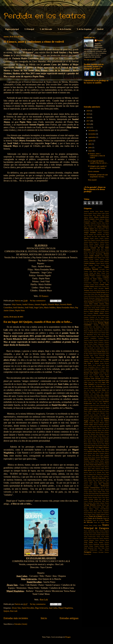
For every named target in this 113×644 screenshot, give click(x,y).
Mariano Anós (95, 434)
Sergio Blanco (88, 509)
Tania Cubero (97, 513)
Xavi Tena (97, 548)
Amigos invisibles (90, 233)
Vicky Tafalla (88, 542)
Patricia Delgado (88, 474)
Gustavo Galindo (100, 350)
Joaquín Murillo (104, 375)
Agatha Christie (93, 213)
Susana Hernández (104, 511)
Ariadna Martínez (99, 246)
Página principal (12, 29)
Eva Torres (103, 321)
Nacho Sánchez (96, 457)
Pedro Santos (87, 478)
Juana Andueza (92, 400)
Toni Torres (93, 535)
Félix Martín (105, 327)
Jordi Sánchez (18, 308)
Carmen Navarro (94, 265)
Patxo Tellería (97, 474)
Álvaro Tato (16, 608)
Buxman (106, 254)
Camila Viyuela (94, 256)
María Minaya (88, 432)
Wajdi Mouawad (89, 548)
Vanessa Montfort (89, 540)
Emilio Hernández (89, 309)
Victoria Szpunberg (94, 544)
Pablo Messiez (88, 470)
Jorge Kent (98, 382)
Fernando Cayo (98, 329)
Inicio (44, 618)
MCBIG (107, 442)
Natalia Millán (95, 461)
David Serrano (101, 292)
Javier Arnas (105, 365)
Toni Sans (87, 535)
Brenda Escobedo (89, 254)
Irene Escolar (93, 359)
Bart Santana (105, 250)
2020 (88, 111)
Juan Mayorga (102, 398)
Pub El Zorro (105, 488)
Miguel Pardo (100, 449)
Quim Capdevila (93, 490)
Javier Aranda (97, 365)
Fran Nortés (100, 336)
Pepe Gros (102, 480)
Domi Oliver (91, 294)
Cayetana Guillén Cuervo (93, 267)
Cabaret (86, 256)
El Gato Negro (91, 300)
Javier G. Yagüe (100, 367)
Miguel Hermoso (104, 447)
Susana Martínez (88, 513)
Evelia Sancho (93, 323)
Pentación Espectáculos (99, 478)
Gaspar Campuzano (99, 344)
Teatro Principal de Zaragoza (96, 527)
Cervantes (102, 269)
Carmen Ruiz (105, 265)
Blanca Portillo (96, 252)
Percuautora (101, 482)
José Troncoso (95, 394)
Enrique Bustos (104, 311)
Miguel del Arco (93, 447)
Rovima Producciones (95, 501)
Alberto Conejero (89, 219)
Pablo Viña (103, 470)
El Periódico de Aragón (101, 302)
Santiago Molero (101, 505)
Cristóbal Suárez (89, 286)
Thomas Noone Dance (103, 533)
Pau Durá (104, 474)
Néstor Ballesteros (89, 463)
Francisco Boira (88, 340)
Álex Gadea (87, 225)
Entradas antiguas (69, 618)
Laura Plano (87, 413)
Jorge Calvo (39, 308)
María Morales (96, 432)
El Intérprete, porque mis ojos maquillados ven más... (98, 176)
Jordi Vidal (29, 308)
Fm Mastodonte (88, 335)
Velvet (97, 540)
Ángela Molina (105, 240)
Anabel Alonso (28, 304)
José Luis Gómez (89, 390)
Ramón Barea (93, 492)
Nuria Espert (105, 465)
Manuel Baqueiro (94, 423)
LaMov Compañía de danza (95, 411)
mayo (90, 151)
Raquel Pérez (102, 492)
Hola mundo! (92, 180)
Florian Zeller (105, 333)
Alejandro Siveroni (96, 223)
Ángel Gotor (87, 240)
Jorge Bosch (101, 380)
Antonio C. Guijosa (99, 242)
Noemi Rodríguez (99, 463)
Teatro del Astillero (98, 520)
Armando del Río (97, 248)
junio (90, 147)
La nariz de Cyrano (94, 405)
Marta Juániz (91, 440)
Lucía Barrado (101, 413)
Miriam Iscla (92, 453)
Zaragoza (88, 552)
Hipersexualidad (98, 354)
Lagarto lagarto (93, 409)
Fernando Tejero (93, 331)
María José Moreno (103, 430)
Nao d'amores (105, 457)
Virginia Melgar (88, 546)
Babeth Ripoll (96, 250)
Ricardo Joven (93, 495)
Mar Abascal (101, 426)
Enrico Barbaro (95, 311)
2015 (88, 128)
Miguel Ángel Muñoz (97, 446)
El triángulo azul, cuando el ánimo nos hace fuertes (97, 167)
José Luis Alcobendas (95, 386)
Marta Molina (100, 440)
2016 (88, 124)
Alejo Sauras (16, 304)
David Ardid (93, 290)
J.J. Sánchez (96, 363)
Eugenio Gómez (94, 319)
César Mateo (93, 271)
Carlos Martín (98, 258)
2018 (88, 118)
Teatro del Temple (99, 522)
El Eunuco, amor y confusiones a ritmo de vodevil (34, 42)
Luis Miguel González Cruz (95, 417)
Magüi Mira (100, 421)
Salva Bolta (96, 503)
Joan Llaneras (94, 375)
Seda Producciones (94, 507)
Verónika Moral (104, 540)
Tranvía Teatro (105, 535)
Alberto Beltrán (88, 217)
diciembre (92, 131)
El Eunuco (44, 296)
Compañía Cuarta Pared (102, 275)
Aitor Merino (97, 215)
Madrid (100, 29)
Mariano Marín (88, 436)
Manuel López (88, 425)
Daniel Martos (88, 288)
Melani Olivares (88, 444)
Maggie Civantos (89, 421)
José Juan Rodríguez (100, 384)
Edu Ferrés (91, 296)
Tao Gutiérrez (105, 513)
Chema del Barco (95, 273)
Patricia (100, 40)
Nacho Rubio (87, 457)
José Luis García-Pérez (95, 388)
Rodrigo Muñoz (93, 499)
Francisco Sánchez (104, 342)
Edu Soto (97, 296)
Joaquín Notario (89, 377)
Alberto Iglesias (100, 219)
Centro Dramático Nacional (96, 268)
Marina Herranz (88, 438)
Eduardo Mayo (54, 304)
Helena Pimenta (92, 352)
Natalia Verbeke (104, 461)
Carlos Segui (105, 258)
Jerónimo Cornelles (99, 371)
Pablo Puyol (96, 470)
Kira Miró (103, 403)
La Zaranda (100, 407)
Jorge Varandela (89, 384)
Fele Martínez (97, 327)
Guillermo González (89, 350)
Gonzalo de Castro (94, 348)
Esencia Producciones (103, 315)
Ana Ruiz (94, 236)
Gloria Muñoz (99, 346)
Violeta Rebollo (104, 544)
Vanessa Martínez (104, 538)
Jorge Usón (105, 382)
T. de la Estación (64, 29)
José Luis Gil (105, 388)
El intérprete (99, 300)
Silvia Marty (93, 511)
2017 (88, 121)
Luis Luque (102, 415)
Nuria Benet (98, 465)
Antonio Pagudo (41, 304)
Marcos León (101, 428)
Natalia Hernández (90, 459)
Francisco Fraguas (98, 340)
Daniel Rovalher (28, 608)
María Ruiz (87, 434)
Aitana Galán (101, 213)
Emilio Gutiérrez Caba (102, 308)
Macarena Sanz (99, 419)
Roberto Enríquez (93, 497)
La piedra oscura (92, 407)
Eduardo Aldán (104, 296)
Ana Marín (106, 234)
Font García (101, 335)
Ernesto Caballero (92, 315)
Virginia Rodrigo (99, 546)
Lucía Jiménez (94, 415)
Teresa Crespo (92, 533)
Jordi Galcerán (96, 379)
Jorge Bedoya (94, 380)
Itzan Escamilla (104, 361)
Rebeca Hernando (100, 493)
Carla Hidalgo (105, 256)
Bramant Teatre (105, 252)
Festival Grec (97, 333)
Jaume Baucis (88, 365)
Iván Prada (87, 363)
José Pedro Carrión (95, 392)
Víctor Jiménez (99, 542)
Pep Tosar (96, 480)
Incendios (86, 356)
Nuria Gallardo (88, 467)
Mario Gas (96, 438)
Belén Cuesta (87, 252)
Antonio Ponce (104, 244)
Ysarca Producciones (91, 550)
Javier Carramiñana (89, 367)
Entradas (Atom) (21, 624)
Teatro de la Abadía (96, 516)
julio (90, 144)
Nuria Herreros (97, 467)
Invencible (102, 356)
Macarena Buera (89, 419)
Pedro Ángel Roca (93, 476)
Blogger (68, 637)
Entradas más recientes (16, 618)
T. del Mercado (46, 29)
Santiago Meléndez (90, 505)
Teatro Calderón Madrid (98, 514)
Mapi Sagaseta (92, 426)
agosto (91, 141)
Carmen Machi (100, 263)
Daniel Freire (98, 286)
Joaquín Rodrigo (100, 377)
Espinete (86, 317)
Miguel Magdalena (65, 608)
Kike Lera (96, 403)
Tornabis (98, 535)
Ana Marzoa (87, 236)
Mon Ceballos (100, 453)
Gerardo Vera (91, 346)
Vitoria (107, 546)
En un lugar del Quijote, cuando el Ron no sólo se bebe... (38, 322)
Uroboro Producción (93, 538)
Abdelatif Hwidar (89, 211)
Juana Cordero (100, 400)
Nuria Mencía (105, 467)
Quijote (6, 611)
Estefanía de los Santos (97, 317)
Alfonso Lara (92, 227)
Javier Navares (101, 369)
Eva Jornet (87, 321)
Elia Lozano (93, 306)
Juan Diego (94, 398)
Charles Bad (101, 271)
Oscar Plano (87, 469)
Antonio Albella (88, 242)
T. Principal (29, 29)
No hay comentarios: (38, 301)
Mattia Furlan (92, 442)
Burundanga (99, 254)
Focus (95, 335)
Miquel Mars (101, 451)
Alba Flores (105, 215)
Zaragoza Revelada (98, 552)
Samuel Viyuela (104, 503)
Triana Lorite (100, 537)
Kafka (100, 402)
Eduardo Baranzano (89, 298)
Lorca (94, 413)
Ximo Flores (105, 548)
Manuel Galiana (104, 423)
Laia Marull (102, 409)
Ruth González (88, 503)
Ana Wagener (102, 236)
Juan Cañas (53, 608)
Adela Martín (99, 211)
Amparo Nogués (88, 234)
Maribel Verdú (97, 436)
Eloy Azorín (92, 308)
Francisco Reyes (93, 342)
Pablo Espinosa (96, 469)
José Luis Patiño (100, 390)
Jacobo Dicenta (104, 363)
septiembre (92, 137)
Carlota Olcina (99, 260)
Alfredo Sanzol (89, 229)
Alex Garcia (94, 225)
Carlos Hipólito (89, 258)
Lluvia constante (94, 171)
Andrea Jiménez (104, 238)
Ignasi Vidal (106, 354)
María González (93, 430)
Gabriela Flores (88, 344)
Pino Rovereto (104, 484)
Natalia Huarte (100, 459)
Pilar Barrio (93, 484)
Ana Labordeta (98, 234)
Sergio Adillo (105, 507)
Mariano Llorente (104, 434)
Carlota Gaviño (89, 260)
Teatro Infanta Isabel (95, 525)
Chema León (105, 273)
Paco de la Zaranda (95, 472)
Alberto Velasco (98, 221)
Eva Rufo (97, 321)
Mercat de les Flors (99, 444)
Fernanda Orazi (88, 329)
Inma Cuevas (94, 356)
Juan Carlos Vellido (103, 396)
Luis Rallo (106, 417)
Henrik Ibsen (101, 352)
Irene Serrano (101, 359)
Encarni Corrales (100, 309)
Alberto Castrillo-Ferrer (101, 217)
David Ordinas (92, 292)
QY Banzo (101, 490)
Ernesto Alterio (99, 313)
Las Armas (106, 411)
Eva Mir (92, 321)
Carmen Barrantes (89, 263)
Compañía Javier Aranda (92, 277)
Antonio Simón (88, 246)
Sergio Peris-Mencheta (102, 509)
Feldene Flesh (88, 327)
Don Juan (98, 294)
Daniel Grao (106, 286)
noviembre (92, 134)
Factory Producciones (101, 325)
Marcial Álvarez (92, 428)
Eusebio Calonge (104, 319)
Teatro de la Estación (95, 518)
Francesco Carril (104, 338)
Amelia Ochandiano (103, 231)
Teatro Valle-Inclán (89, 531)
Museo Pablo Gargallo (102, 455)
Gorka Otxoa (105, 348)
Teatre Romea (88, 514)
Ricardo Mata (101, 495)
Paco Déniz (105, 472)
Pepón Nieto (20, 310)
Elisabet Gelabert (101, 306)
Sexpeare (86, 511)
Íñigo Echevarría (41, 608)
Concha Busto (104, 281)
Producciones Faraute (91, 486)
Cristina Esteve (94, 285)
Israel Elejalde (94, 361)
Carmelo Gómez (94, 261)
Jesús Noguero (94, 373)
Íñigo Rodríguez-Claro (98, 357)
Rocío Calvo (102, 497)
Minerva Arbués (92, 451)
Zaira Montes (104, 550)
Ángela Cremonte (96, 240)
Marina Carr (105, 436)
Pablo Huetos (105, 469)
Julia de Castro (93, 402)
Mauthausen (100, 442)
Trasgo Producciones (90, 537)
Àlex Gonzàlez (102, 225)
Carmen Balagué (104, 261)
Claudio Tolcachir (89, 275)
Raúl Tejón (92, 493)
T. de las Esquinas (84, 29)
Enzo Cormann (88, 313)
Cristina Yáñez (104, 285)
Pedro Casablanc (104, 476)
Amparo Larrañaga (103, 233)
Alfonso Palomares (103, 227)
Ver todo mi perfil (90, 60)
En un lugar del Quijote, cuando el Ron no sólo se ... (98, 162)
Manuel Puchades (99, 425)
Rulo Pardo (106, 501)
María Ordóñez (50, 308)
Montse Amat (91, 455)
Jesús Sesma (103, 373)
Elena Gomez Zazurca (97, 304)
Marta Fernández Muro (65, 308)
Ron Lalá (44, 600)
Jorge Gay (91, 382)
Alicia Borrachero (100, 229)
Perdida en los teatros (45, 16)
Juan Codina (87, 398)
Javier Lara (93, 369)
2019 (88, 114)
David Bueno (101, 290)
